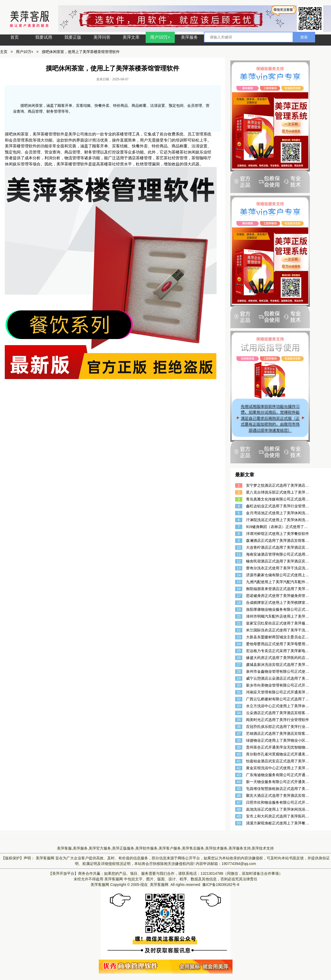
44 (239, 782)
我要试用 (44, 37)
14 (239, 575)
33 (239, 706)
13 (239, 568)
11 (239, 554)
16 (239, 589)
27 (239, 665)
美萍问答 (102, 37)
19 (239, 609)
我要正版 (73, 37)
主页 (4, 52)
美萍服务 (189, 37)
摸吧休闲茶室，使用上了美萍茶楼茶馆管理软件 (81, 52)
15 (239, 582)
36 (239, 727)
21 (239, 623)
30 (239, 685)
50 (239, 823)
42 (239, 768)
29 (239, 678)
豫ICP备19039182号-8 (221, 885)
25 (239, 651)
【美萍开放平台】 (63, 873)
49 (239, 816)
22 (239, 630)
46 (239, 796)
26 (239, 658)
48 (239, 809)
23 (239, 637)
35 (239, 720)
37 (239, 733)
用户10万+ (160, 37)
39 (239, 747)
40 (239, 754)
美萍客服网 (45, 858)
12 (239, 561)
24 (239, 644)
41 (239, 761)
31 (239, 692)
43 (239, 775)
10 (239, 547)
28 (239, 671)
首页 (15, 37)
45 (239, 789)
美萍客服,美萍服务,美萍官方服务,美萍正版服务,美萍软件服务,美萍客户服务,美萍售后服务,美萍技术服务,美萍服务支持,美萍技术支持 (165, 848)
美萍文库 (131, 37)
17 (239, 596)
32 (239, 699)
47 (239, 802)
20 (239, 616)
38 (239, 740)
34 (239, 713)
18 (239, 603)
